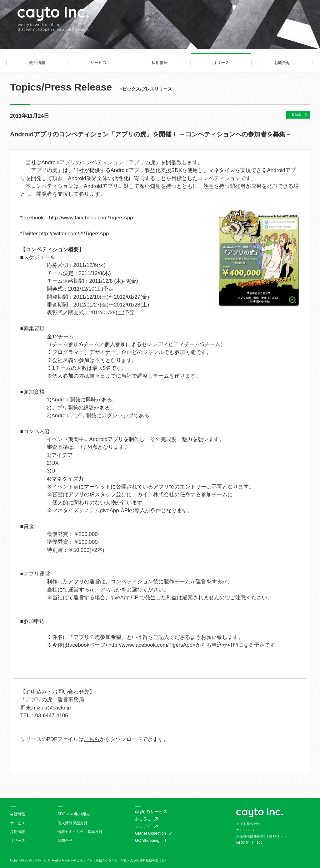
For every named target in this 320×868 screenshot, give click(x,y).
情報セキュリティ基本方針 (80, 832)
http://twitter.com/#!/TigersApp (74, 234)
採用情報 (160, 63)
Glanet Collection (150, 833)
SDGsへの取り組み (74, 814)
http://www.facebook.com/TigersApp (91, 218)
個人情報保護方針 (72, 823)
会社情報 (37, 63)
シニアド (143, 826)
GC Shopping (147, 840)
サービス (98, 63)
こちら (92, 739)
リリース (221, 63)
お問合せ (282, 63)
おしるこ (143, 819)
